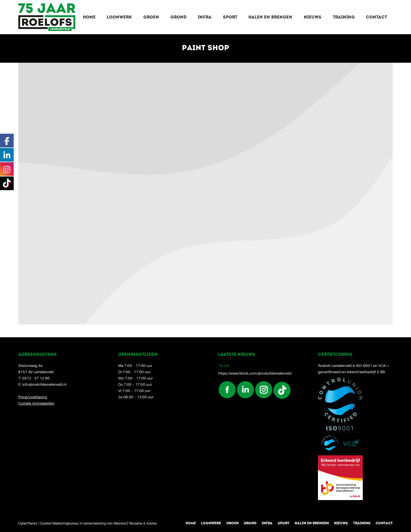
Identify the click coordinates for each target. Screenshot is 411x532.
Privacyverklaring (33, 397)
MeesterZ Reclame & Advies (135, 523)
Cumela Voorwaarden (36, 403)
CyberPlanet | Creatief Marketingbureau (49, 523)
